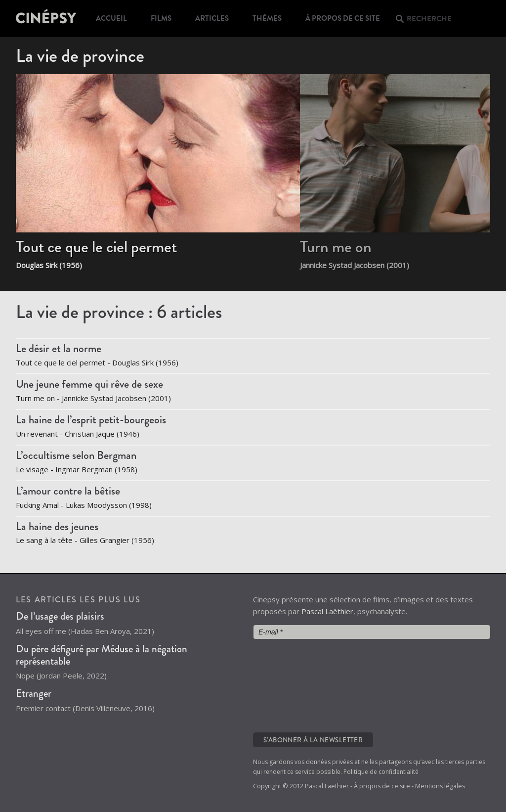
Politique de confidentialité (381, 772)
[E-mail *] (372, 632)
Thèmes (267, 18)
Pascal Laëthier (327, 611)
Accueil (111, 18)
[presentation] (294, 685)
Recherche (429, 19)
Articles (212, 18)
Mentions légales (440, 786)
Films (161, 18)
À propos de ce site (343, 18)
